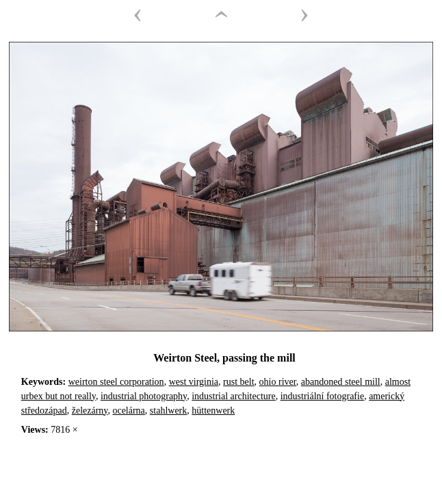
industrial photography (144, 396)
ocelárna (128, 411)
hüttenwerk (213, 411)
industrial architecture (233, 396)
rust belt (239, 382)
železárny (90, 411)
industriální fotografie (322, 396)
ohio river (278, 382)
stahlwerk (168, 411)
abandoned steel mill (341, 382)
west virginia (194, 382)
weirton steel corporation (116, 382)
